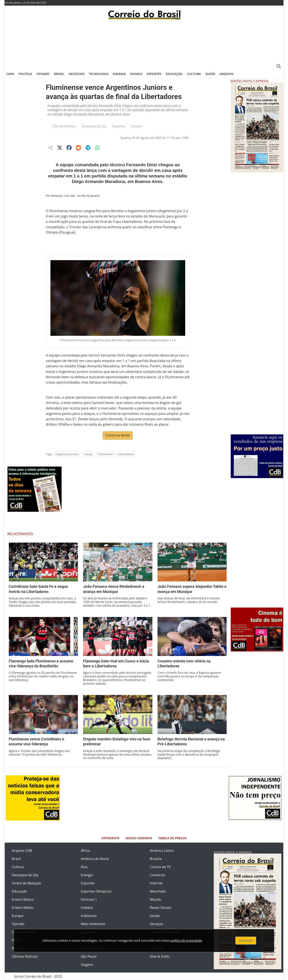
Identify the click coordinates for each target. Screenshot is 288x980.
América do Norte (95, 859)
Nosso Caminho (139, 838)
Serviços (156, 924)
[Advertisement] (144, 44)
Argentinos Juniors (67, 454)
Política (25, 74)
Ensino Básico (23, 899)
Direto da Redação (27, 883)
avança (88, 454)
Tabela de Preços (172, 838)
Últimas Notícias (64, 126)
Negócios (77, 74)
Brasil (59, 74)
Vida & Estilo (160, 956)
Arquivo (227, 74)
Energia (119, 74)
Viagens (87, 965)
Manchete (158, 891)
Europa (18, 916)
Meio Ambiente (93, 924)
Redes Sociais (161, 908)
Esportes (154, 74)
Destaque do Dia (94, 126)
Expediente (111, 838)
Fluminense (105, 454)
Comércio (157, 875)
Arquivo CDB (22, 851)
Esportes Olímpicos (96, 891)
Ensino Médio (23, 908)
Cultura (194, 74)
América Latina (162, 851)
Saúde (210, 74)
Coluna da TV (160, 867)
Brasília (156, 859)
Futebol (136, 126)
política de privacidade (186, 940)
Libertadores (126, 454)
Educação (174, 74)
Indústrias (89, 916)
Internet (156, 883)
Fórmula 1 (89, 899)
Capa (10, 74)
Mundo (136, 74)
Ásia (84, 867)
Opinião (43, 74)
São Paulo (89, 956)
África (86, 851)
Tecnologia (99, 74)
